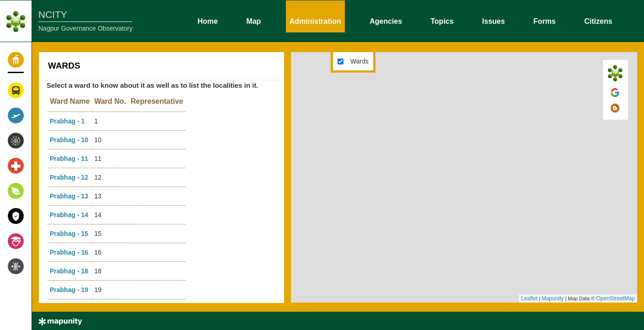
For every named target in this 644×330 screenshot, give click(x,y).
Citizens (598, 21)
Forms (545, 21)
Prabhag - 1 (67, 121)
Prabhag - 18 (69, 271)
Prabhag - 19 (69, 290)
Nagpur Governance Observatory (85, 28)
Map (253, 21)
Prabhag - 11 (69, 159)
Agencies (386, 21)
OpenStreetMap (615, 298)
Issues (494, 21)
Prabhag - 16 (69, 252)
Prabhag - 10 (69, 140)
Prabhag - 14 (69, 215)
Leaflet (529, 298)
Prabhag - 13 (69, 196)
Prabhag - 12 (69, 177)
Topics (442, 21)
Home (207, 21)
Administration (315, 21)
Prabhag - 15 (69, 234)
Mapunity (553, 298)
